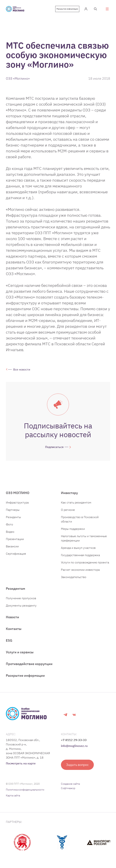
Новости (12, 617)
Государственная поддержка (80, 555)
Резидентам (16, 589)
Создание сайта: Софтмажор (71, 786)
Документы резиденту (21, 605)
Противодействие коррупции (29, 664)
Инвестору (69, 493)
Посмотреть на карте (21, 763)
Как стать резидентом (76, 502)
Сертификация (16, 554)
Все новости (22, 369)
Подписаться (54, 447)
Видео (10, 532)
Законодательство (74, 577)
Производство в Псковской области (80, 519)
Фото (9, 524)
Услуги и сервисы (20, 652)
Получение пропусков (21, 598)
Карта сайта (13, 795)
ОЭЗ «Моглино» (18, 78)
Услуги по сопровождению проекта (85, 562)
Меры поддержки (73, 529)
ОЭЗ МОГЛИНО (18, 493)
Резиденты (13, 517)
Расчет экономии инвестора (80, 570)
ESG (9, 640)
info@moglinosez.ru (74, 746)
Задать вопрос (77, 765)
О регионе (68, 510)
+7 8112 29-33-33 (74, 740)
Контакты (14, 629)
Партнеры (13, 510)
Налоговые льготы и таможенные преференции (84, 538)
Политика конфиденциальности (25, 790)
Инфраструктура (17, 502)
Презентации (15, 539)
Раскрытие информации (67, 9)
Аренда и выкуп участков (78, 548)
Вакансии (12, 546)
